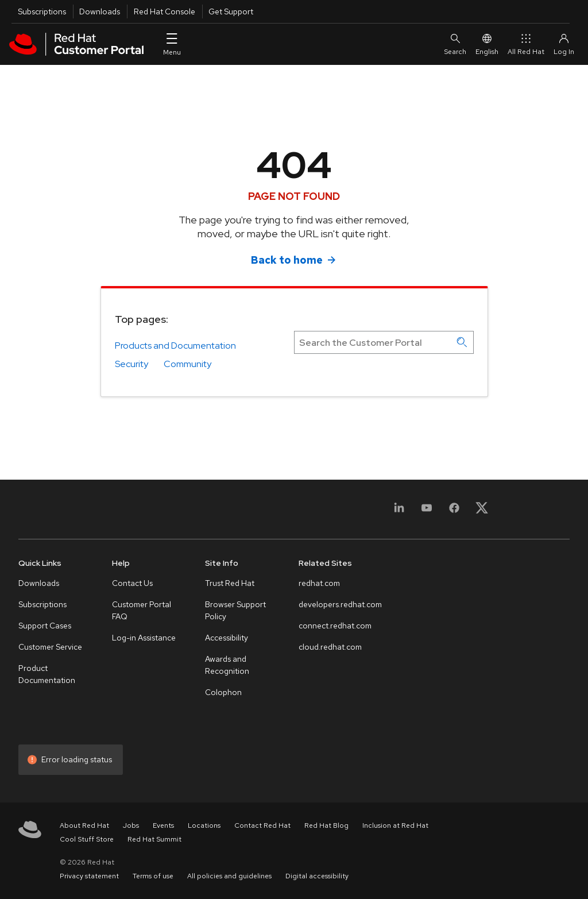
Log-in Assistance (144, 638)
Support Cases (45, 626)
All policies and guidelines (229, 876)
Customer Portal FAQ (142, 610)
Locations (204, 825)
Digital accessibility (317, 876)
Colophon (223, 692)
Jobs (131, 825)
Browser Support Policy (235, 610)
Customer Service (50, 647)
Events (163, 825)
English (487, 44)
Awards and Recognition (227, 665)
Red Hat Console (165, 11)
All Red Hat (526, 44)
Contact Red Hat (262, 825)
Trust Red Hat (230, 583)
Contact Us (132, 583)
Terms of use (153, 876)
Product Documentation (47, 674)
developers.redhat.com (340, 604)
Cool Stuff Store (87, 839)
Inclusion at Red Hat (395, 825)
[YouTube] (427, 512)
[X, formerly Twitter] (482, 512)
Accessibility (227, 638)
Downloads (100, 11)
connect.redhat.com (335, 626)
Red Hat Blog (326, 825)
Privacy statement (89, 876)
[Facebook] (454, 512)
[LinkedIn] (399, 512)
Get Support (231, 11)
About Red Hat (84, 825)
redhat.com (319, 583)
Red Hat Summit (154, 839)
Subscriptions (42, 11)
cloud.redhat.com (330, 647)
